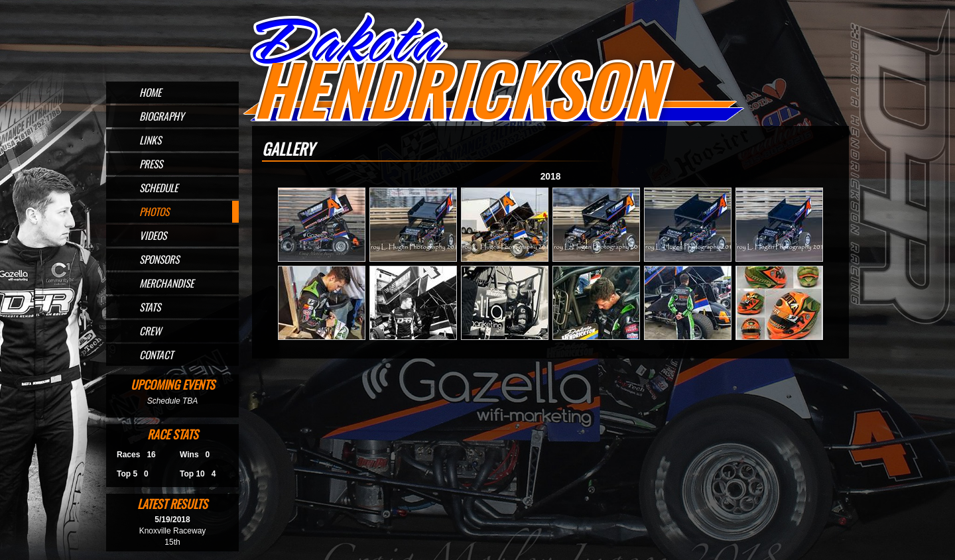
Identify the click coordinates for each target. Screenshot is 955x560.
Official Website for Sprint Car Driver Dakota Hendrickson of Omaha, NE (493, 68)
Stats (150, 307)
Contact (156, 355)
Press (151, 164)
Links (150, 140)
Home (150, 92)
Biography (162, 116)
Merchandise (166, 283)
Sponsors (159, 259)
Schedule (159, 188)
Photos (154, 211)
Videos (153, 235)
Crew (150, 331)
